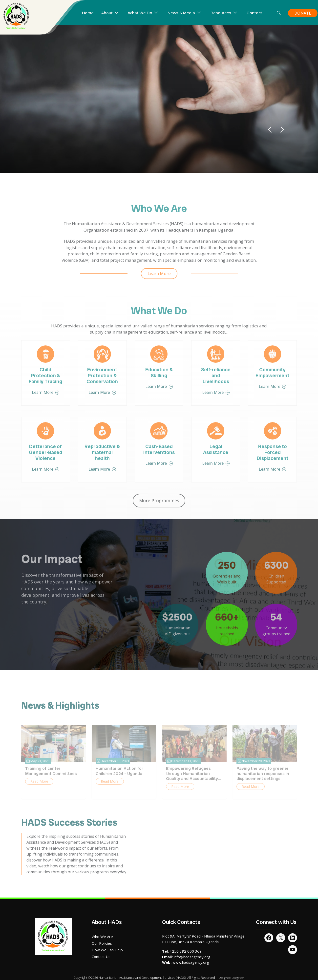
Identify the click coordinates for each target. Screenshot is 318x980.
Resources (221, 13)
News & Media (181, 13)
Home (88, 13)
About (107, 13)
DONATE (303, 13)
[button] (270, 130)
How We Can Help (107, 950)
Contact (254, 13)
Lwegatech (238, 978)
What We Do (140, 13)
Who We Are (102, 937)
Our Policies (102, 943)
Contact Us (101, 957)
